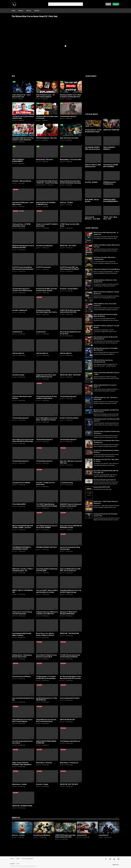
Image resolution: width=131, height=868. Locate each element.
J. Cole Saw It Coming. (67, 483)
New (13, 76)
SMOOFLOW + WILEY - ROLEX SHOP (70, 375)
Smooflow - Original (42, 784)
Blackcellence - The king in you (69, 763)
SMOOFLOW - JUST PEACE (68, 246)
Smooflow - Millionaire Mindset (22, 181)
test (18, 864)
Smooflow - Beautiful (91, 182)
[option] (22, 831)
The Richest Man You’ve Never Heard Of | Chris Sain (34, 16)
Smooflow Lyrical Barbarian (44, 246)
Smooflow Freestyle (18, 375)
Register (116, 4)
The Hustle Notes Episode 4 (44, 440)
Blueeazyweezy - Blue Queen (45, 160)
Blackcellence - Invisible (19, 784)
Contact (18, 859)
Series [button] (29, 11)
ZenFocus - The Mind (66, 203)
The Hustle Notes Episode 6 (68, 396)
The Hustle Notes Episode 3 (68, 440)
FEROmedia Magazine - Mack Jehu (46, 138)
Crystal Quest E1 (41, 332)
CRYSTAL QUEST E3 (18, 353)
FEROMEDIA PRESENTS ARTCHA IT (47, 547)
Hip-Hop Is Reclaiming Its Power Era (105, 480)
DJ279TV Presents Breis (43, 267)
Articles (37, 11)
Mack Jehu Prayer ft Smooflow (69, 138)
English (116, 865)
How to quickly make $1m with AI (70, 698)
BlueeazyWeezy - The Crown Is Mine (71, 160)
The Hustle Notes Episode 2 (21, 461)
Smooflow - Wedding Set (20, 310)
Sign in (108, 4)
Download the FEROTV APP (102, 487)
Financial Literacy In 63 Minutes (22, 677)
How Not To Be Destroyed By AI (69, 418)
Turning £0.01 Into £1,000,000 (21, 483)
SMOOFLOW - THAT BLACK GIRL (70, 633)
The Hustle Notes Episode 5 (21, 418)
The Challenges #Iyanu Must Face (70, 741)
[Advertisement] (108, 93)
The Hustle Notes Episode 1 (44, 461)
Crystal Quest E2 (17, 332)
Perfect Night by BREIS (19, 504)
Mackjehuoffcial (42, 185)
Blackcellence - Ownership (44, 763)
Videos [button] (21, 11)
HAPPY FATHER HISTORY (67, 720)
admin (15, 99)
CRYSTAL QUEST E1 (66, 353)
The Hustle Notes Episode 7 (68, 116)
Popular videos (92, 114)
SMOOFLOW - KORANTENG (111, 130)
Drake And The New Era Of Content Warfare (107, 269)
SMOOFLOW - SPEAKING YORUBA (22, 806)
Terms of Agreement (27, 859)
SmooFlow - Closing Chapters (69, 289)
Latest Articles (92, 228)
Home (14, 11)
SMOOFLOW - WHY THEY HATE (69, 784)
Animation (16, 818)
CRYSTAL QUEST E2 (42, 353)
